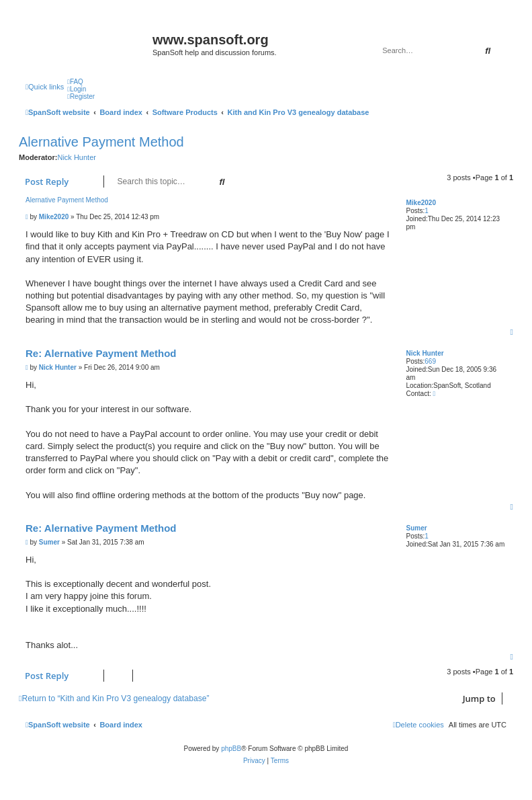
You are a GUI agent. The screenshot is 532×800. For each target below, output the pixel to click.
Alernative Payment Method (101, 142)
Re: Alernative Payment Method (101, 353)
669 (430, 361)
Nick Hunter (76, 157)
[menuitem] (75, 82)
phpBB (231, 749)
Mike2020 (420, 203)
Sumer (416, 528)
